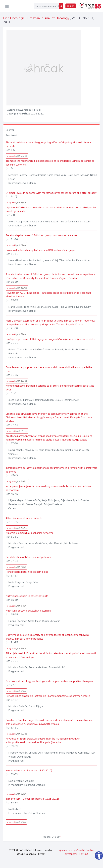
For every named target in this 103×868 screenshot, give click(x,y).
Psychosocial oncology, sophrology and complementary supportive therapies (49, 681)
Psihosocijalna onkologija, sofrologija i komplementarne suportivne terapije (48, 696)
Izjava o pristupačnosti (71, 850)
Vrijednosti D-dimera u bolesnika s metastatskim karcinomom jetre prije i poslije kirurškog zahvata (51, 209)
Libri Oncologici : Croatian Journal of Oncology (37, 18)
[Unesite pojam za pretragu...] (46, 6)
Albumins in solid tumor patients (24, 518)
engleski (17, 156)
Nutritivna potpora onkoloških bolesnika (28, 611)
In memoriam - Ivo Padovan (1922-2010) (29, 771)
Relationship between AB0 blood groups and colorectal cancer (42, 235)
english (71, 6)
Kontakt (84, 854)
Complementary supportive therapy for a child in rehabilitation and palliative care (49, 369)
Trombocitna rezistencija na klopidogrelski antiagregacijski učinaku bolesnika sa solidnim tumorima (50, 163)
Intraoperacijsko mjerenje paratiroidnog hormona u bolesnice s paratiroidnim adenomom (49, 488)
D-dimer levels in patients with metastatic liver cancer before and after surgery (51, 193)
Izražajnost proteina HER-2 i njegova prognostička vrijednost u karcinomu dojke (50, 339)
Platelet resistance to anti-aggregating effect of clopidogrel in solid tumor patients (48, 144)
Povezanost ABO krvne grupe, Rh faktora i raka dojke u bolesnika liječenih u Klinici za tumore (48, 295)
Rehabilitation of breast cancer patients (28, 557)
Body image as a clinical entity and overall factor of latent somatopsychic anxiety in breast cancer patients (48, 637)
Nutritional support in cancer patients (27, 596)
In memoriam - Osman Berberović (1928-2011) (32, 799)
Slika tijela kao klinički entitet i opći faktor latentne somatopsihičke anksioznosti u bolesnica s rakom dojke (51, 655)
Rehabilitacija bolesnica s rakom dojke (27, 572)
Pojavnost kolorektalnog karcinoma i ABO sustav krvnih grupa (40, 250)
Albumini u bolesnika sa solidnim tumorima (30, 533)
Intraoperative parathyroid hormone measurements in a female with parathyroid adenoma (51, 470)
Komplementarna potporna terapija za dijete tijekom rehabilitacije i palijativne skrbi (50, 388)
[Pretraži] (61, 6)
